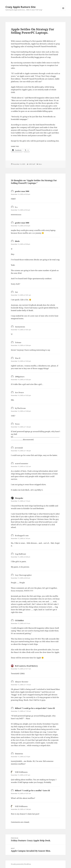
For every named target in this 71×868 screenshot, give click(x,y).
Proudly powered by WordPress (21, 864)
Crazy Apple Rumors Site (21, 7)
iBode (17, 241)
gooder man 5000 (22, 191)
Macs (40, 164)
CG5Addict (19, 620)
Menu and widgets (63, 11)
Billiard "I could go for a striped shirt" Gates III (35, 708)
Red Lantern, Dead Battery (26, 666)
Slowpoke (19, 498)
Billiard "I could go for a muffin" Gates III (32, 790)
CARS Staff (32, 164)
